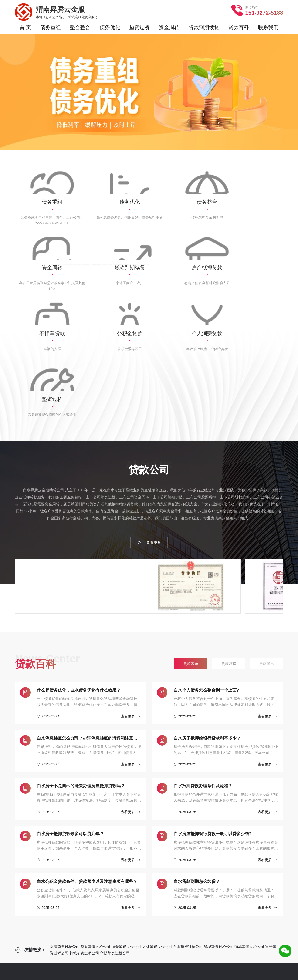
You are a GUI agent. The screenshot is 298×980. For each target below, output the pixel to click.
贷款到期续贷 (94, 906)
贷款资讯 (151, 892)
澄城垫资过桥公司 (219, 823)
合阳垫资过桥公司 (188, 823)
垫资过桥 (90, 941)
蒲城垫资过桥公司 (249, 823)
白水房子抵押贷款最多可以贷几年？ (70, 711)
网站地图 (153, 975)
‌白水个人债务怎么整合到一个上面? (206, 567)
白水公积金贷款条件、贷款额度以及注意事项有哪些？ (87, 758)
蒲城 (166, 966)
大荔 (132, 966)
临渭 (99, 966)
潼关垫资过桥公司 (126, 823)
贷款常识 (151, 878)
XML (167, 975)
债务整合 (90, 892)
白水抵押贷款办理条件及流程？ (203, 663)
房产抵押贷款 (94, 913)
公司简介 (30, 878)
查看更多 (149, 420)
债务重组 (90, 878)
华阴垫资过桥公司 (115, 830)
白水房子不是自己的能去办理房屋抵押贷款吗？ (81, 663)
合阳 (143, 966)
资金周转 (90, 899)
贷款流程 (30, 885)
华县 (110, 966)
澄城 (155, 966)
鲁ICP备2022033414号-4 (208, 975)
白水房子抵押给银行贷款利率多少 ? (207, 615)
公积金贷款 (92, 927)
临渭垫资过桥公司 (65, 823)
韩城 (188, 966)
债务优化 (90, 885)
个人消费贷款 (94, 934)
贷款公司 (31, 864)
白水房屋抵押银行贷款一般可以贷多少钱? (213, 711)
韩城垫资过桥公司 (84, 830)
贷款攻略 (151, 885)
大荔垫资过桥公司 (157, 823)
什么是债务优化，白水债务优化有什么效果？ (79, 567)
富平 (177, 966)
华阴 (199, 966)
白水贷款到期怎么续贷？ (197, 758)
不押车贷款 (92, 920)
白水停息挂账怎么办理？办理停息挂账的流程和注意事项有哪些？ (89, 615)
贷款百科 (153, 864)
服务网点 (30, 892)
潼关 (121, 966)
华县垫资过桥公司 (95, 823)
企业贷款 (92, 864)
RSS (178, 975)
